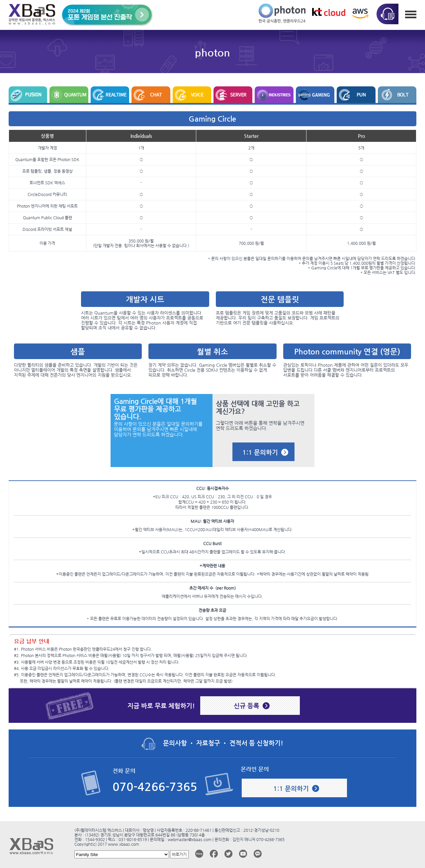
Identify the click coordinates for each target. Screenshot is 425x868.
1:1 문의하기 (260, 452)
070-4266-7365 (155, 787)
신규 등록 (247, 706)
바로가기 (179, 854)
